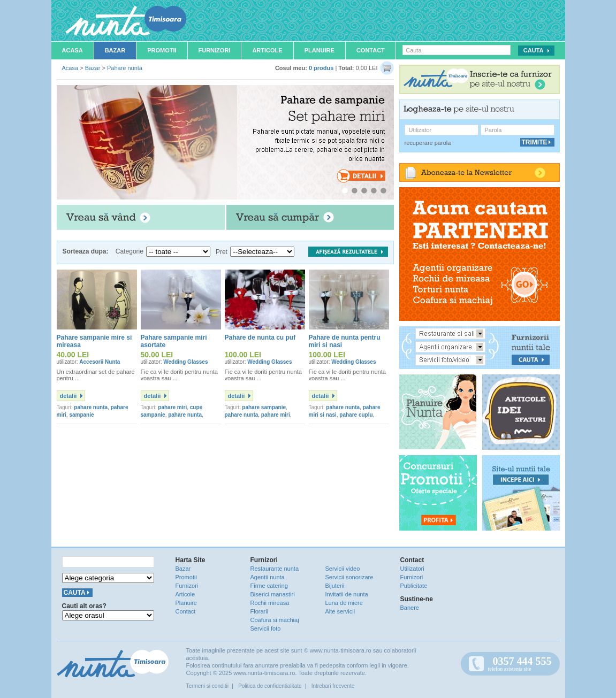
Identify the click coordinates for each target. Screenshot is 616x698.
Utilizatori (412, 569)
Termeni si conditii (207, 686)
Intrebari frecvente (333, 686)
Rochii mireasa (270, 603)
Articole (267, 50)
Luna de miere (344, 603)
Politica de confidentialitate (270, 686)
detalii (69, 396)
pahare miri (172, 407)
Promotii (162, 50)
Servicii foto (266, 628)
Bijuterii (335, 586)
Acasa (73, 50)
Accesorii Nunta (100, 362)
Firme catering (269, 586)
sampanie (81, 415)
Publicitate (414, 586)
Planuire (320, 50)
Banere (410, 608)
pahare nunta (91, 407)
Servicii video (343, 569)
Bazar (115, 50)
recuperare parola (428, 143)
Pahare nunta (125, 68)
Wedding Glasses (185, 362)
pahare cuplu (356, 415)
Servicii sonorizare (349, 577)
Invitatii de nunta (347, 594)
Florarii (260, 611)
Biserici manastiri (273, 594)
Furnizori (215, 50)
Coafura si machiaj (275, 620)
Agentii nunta (268, 577)
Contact (371, 50)
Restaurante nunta (275, 569)
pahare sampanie (264, 407)
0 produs (321, 68)
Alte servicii (340, 611)
